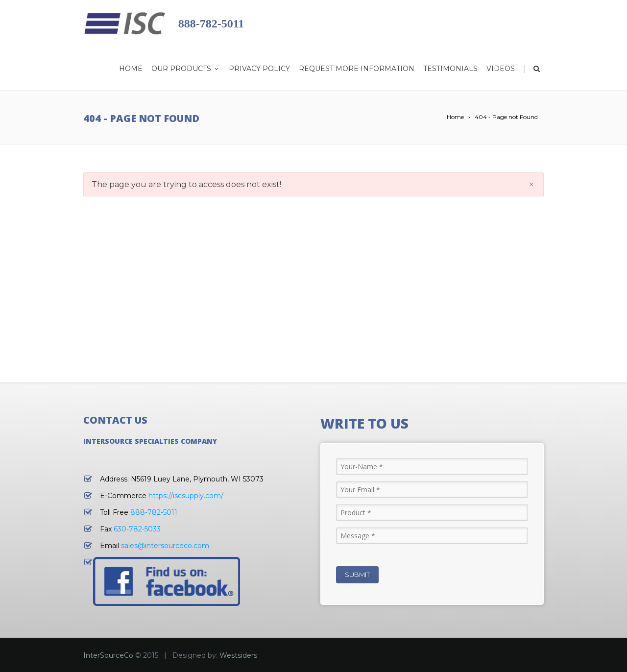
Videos (501, 69)
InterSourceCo (108, 655)
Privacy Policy (259, 69)
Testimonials (450, 69)
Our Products (186, 69)
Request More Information (357, 69)
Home (131, 69)
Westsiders (238, 655)
